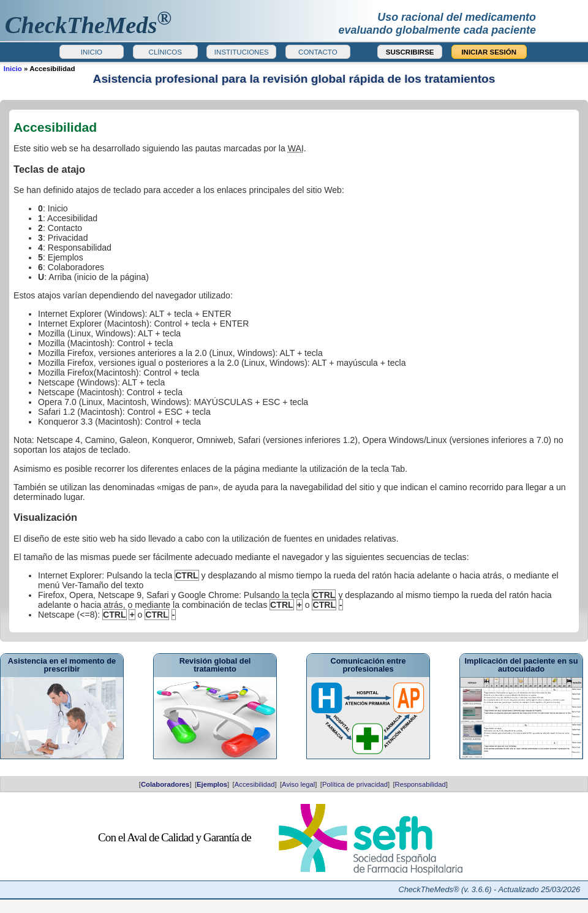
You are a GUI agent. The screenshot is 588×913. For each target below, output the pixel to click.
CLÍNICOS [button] (165, 52)
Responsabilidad (420, 784)
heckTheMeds (89, 25)
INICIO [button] (92, 52)
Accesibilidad (255, 784)
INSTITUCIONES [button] (242, 52)
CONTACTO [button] (318, 52)
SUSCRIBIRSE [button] (410, 52)
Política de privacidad (355, 784)
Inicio (13, 69)
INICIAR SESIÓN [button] (489, 52)
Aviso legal (298, 784)
